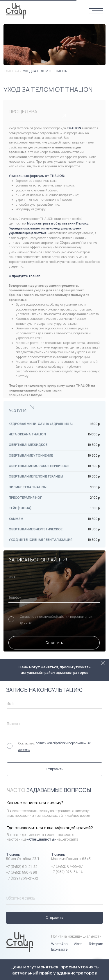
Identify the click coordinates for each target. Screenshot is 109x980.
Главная (11, 71)
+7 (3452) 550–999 (22, 873)
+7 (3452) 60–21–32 (22, 867)
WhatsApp (59, 944)
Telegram (96, 944)
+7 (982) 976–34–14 (67, 872)
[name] (54, 577)
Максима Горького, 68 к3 (71, 859)
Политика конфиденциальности (76, 936)
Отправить (54, 643)
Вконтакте (59, 950)
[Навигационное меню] (96, 11)
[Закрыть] (103, 663)
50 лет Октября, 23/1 (23, 859)
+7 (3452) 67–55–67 (67, 866)
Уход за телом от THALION (45, 71)
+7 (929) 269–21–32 (22, 878)
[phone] (54, 598)
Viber (78, 944)
